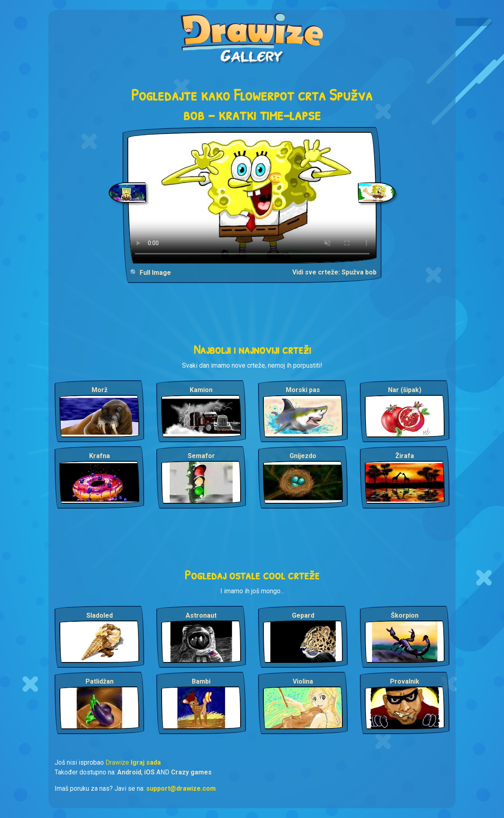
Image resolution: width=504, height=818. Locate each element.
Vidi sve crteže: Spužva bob (334, 272)
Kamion (201, 390)
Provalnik (405, 681)
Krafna (100, 456)
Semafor (201, 456)
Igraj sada (146, 762)
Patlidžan (100, 681)
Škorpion (405, 615)
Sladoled (100, 615)
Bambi (201, 681)
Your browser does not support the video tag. (252, 198)
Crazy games (191, 772)
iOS (149, 772)
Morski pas (303, 390)
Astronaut (201, 615)
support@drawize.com (181, 788)
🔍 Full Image (150, 273)
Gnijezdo (303, 456)
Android (129, 772)
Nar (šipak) (405, 390)
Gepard (303, 615)
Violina (303, 681)
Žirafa (405, 456)
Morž (100, 390)
